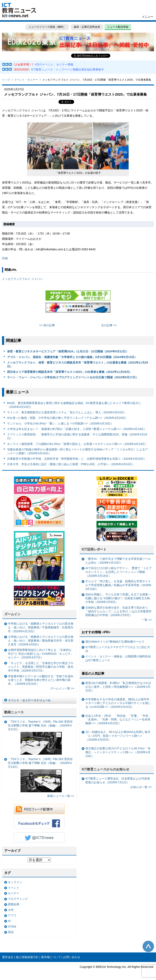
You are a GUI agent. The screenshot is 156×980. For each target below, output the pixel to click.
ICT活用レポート (94, 549)
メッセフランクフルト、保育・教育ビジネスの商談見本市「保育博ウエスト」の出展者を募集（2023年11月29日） (78, 364)
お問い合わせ (72, 957)
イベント (14, 888)
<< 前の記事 (47, 325)
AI (9, 921)
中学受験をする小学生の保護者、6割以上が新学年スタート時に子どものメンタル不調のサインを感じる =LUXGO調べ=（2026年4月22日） (118, 703)
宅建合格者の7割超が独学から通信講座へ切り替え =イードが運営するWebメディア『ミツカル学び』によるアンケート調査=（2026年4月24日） (78, 451)
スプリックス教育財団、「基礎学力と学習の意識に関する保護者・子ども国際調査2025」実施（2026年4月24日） (77, 436)
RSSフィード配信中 (39, 809)
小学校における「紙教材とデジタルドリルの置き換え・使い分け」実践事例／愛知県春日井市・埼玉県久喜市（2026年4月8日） (41, 640)
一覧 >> (147, 620)
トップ (6, 80)
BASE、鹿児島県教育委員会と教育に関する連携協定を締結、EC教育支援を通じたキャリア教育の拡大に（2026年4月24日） (74, 405)
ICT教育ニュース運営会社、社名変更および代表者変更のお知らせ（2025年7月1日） (118, 780)
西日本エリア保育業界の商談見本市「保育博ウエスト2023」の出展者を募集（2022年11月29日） (69, 372)
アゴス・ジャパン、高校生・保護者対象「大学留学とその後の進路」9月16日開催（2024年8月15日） (72, 357)
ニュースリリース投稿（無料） (47, 27)
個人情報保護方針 (27, 957)
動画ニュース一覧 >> (61, 796)
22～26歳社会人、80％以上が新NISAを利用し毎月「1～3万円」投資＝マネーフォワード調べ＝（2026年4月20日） (118, 736)
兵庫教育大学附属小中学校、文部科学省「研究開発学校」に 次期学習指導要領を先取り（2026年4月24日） (77, 459)
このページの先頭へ (148, 946)
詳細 (5, 258)
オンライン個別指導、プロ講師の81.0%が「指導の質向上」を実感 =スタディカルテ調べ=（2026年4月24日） (77, 444)
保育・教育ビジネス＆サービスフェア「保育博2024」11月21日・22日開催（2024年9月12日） (68, 351)
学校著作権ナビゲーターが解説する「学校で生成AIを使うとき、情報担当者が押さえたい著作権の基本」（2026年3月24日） (41, 680)
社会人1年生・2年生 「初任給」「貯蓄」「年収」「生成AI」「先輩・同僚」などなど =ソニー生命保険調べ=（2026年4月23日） (118, 719)
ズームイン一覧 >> (62, 688)
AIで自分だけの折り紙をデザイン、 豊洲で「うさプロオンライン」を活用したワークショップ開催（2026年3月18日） (118, 572)
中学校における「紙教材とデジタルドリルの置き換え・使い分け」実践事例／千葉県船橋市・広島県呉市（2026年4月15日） (41, 627)
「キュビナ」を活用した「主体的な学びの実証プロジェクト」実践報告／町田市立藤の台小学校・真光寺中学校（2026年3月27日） (41, 667)
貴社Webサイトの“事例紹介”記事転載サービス (115, 642)
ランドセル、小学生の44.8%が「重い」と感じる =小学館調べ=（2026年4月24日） (60, 423)
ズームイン (12, 614)
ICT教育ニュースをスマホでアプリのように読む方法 (118, 649)
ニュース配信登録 (118, 27)
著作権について (51, 957)
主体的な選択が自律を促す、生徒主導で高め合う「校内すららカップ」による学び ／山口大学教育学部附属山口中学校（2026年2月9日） (118, 611)
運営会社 (8, 957)
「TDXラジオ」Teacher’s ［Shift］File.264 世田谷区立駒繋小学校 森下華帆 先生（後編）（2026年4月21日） (40, 737)
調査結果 (14, 904)
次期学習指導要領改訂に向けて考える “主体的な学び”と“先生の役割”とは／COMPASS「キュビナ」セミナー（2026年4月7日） (41, 654)
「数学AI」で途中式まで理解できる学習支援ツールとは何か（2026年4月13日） (118, 561)
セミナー (14, 893)
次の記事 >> (109, 325)
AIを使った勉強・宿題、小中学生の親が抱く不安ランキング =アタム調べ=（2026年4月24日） (67, 418)
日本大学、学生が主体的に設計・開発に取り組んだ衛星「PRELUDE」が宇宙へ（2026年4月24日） (71, 464)
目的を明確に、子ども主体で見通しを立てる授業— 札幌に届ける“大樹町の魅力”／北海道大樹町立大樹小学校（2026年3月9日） (118, 598)
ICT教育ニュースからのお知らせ (105, 769)
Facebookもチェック (39, 823)
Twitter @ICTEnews (39, 837)
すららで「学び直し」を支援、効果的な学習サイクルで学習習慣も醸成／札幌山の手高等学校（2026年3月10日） (118, 585)
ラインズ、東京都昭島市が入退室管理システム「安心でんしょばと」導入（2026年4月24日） (67, 412)
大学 (11, 910)
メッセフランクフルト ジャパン (22, 279)
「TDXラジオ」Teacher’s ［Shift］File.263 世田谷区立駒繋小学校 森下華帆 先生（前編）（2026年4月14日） (40, 775)
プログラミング (18, 899)
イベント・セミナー (26, 80)
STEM (12, 927)
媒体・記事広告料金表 (87, 27)
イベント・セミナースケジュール (29, 700)
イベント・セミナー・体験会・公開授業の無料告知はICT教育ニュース (118, 658)
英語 (11, 932)
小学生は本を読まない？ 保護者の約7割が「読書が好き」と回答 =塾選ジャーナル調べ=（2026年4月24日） (77, 429)
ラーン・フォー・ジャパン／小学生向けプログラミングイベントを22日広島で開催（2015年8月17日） (73, 377)
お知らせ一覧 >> (141, 787)
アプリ (12, 915)
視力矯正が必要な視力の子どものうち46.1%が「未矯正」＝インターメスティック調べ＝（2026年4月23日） (118, 752)
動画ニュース (14, 712)
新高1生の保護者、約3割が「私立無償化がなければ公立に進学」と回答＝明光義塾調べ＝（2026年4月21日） (118, 687)
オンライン (15, 882)
